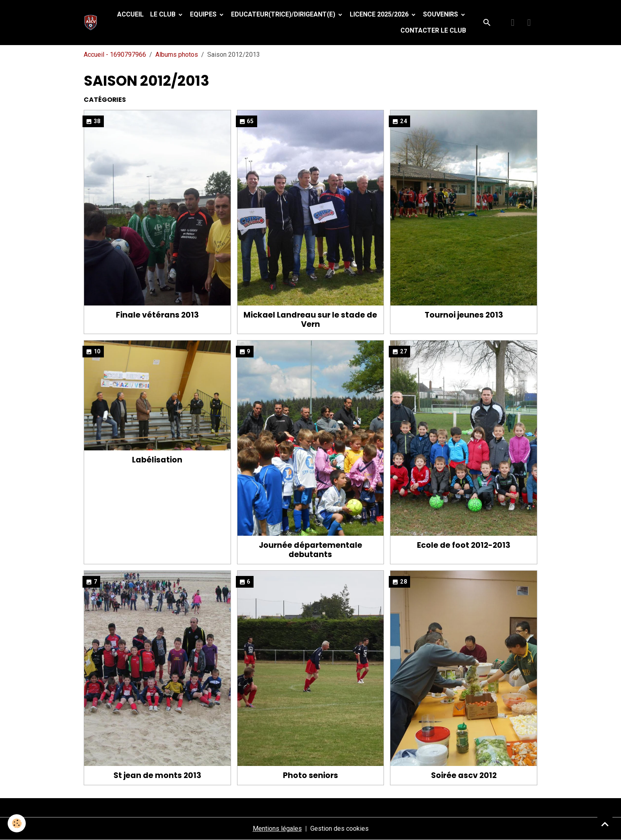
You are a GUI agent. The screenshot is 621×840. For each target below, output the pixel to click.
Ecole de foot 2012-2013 (464, 545)
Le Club (164, 14)
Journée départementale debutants (310, 550)
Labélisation (157, 460)
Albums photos (177, 55)
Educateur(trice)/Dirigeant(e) (284, 14)
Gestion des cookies (339, 829)
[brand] (92, 23)
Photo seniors (310, 775)
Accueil (130, 14)
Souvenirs (441, 14)
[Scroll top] (605, 824)
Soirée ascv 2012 (464, 775)
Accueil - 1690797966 (115, 55)
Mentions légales (277, 829)
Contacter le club (433, 30)
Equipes (204, 14)
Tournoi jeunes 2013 (464, 315)
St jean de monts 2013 (157, 775)
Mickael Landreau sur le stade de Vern (310, 320)
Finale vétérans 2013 (157, 315)
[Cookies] (17, 823)
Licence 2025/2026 (380, 14)
